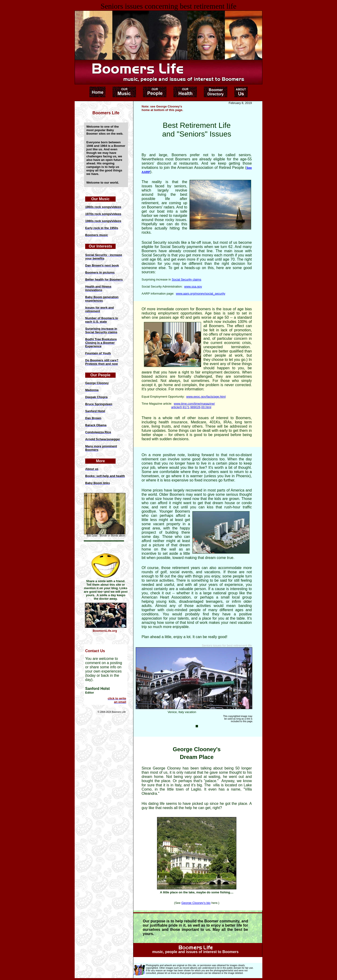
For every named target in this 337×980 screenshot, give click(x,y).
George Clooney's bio (196, 903)
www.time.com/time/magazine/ (194, 404)
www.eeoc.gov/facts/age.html (206, 397)
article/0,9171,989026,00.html (191, 407)
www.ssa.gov (193, 287)
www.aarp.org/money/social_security (200, 294)
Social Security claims (187, 279)
